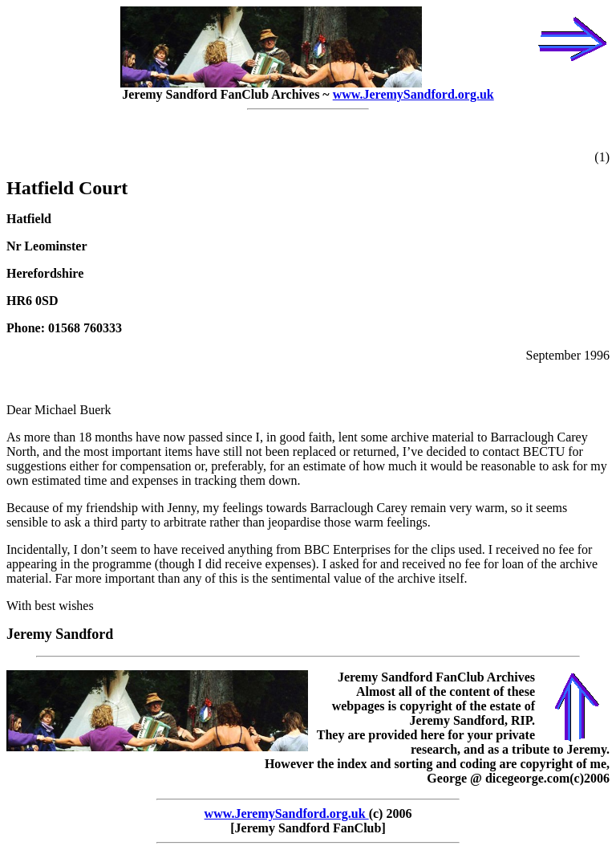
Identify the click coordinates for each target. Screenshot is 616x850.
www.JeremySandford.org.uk (413, 94)
